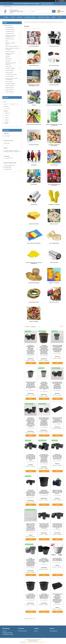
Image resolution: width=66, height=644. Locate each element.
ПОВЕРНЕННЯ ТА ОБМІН (8, 634)
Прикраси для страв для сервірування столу (34, 85)
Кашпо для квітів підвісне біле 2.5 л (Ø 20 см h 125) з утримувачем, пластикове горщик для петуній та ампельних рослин (31, 527)
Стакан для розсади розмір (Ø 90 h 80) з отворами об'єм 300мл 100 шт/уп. (44, 560)
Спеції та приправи (34, 322)
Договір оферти (8, 21)
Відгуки (54, 17)
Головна (6, 17)
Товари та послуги (8, 25)
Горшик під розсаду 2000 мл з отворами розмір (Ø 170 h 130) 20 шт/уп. (57, 492)
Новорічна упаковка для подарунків (54, 185)
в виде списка (63, 327)
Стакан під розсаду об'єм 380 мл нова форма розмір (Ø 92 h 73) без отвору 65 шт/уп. (57, 526)
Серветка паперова (34, 224)
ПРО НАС (4, 631)
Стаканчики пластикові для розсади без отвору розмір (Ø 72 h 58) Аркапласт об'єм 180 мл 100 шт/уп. (31, 493)
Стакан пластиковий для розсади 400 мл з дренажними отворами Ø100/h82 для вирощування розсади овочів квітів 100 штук (31, 562)
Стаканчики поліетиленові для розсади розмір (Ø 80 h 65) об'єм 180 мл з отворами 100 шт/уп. (31, 457)
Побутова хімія (54, 165)
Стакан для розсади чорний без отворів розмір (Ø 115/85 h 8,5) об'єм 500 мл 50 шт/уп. (44, 596)
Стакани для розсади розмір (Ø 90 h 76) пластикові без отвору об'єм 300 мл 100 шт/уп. (57, 457)
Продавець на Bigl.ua (33, 641)
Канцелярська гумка (34, 302)
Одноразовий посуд (34, 66)
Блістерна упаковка (54, 66)
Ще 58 (6, 123)
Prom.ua (39, 640)
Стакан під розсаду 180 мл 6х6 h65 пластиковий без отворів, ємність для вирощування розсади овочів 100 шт (31, 385)
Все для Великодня (34, 46)
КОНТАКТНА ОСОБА (23, 631)
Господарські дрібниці (34, 283)
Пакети (34, 105)
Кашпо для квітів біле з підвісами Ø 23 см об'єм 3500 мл (57, 559)
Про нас (13, 17)
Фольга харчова (54, 263)
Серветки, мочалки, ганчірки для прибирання (34, 263)
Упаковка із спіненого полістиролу (54, 145)
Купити (31, 363)
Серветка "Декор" (54, 224)
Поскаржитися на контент (30, 642)
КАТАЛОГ (36, 631)
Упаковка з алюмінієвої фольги (54, 105)
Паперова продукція (34, 145)
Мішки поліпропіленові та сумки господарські (54, 125)
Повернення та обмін (44, 17)
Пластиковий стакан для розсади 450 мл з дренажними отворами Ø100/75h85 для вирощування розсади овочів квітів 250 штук (44, 422)
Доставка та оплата (30, 17)
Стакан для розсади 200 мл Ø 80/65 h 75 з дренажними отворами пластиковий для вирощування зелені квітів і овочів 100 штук (31, 350)
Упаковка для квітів (54, 85)
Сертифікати (18, 21)
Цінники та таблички (54, 283)
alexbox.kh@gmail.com (10, 165)
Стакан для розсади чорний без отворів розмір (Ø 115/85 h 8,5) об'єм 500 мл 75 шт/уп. (31, 596)
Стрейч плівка (34, 205)
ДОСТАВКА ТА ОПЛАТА (8, 633)
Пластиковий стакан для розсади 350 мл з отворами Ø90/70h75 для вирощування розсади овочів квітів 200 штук (57, 385)
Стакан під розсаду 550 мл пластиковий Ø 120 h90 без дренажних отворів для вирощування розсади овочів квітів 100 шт (57, 349)
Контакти (20, 17)
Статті (60, 17)
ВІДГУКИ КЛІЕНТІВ (53, 631)
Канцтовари (34, 184)
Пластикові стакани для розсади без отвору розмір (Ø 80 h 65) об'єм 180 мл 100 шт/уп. (44, 526)
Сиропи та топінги (54, 302)
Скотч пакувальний (54, 243)
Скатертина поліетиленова (34, 243)
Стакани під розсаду (54, 46)
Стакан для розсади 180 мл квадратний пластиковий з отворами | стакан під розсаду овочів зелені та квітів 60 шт (44, 386)
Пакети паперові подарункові (34, 124)
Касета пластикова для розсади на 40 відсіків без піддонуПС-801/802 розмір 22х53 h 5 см (57, 420)
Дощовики (34, 165)
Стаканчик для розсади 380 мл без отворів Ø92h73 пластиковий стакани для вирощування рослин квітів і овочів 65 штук (44, 458)
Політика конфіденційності (41, 642)
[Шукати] (54, 11)
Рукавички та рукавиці (54, 205)
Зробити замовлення (47, 4)
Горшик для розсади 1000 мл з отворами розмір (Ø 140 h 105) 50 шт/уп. (44, 492)
